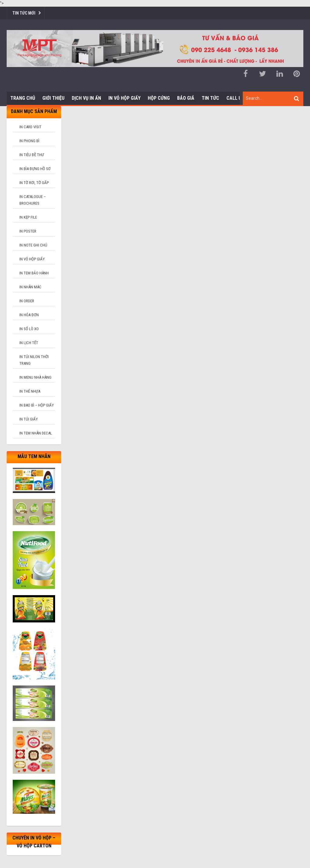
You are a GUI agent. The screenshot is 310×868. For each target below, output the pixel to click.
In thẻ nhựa (30, 391)
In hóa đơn (29, 315)
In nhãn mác (30, 287)
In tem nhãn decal (36, 433)
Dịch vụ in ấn (86, 98)
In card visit (30, 127)
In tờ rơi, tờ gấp (34, 183)
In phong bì (29, 141)
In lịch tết (29, 343)
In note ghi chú (33, 245)
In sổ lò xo (29, 329)
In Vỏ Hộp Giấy (124, 98)
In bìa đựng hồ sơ (35, 169)
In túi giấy (29, 419)
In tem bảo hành (34, 273)
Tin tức (210, 98)
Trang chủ (23, 98)
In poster (28, 231)
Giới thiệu (53, 98)
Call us (235, 98)
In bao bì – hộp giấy (37, 405)
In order (27, 301)
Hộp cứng (159, 98)
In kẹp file (28, 217)
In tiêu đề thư (32, 155)
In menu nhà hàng (35, 377)
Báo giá (186, 98)
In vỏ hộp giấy (32, 259)
